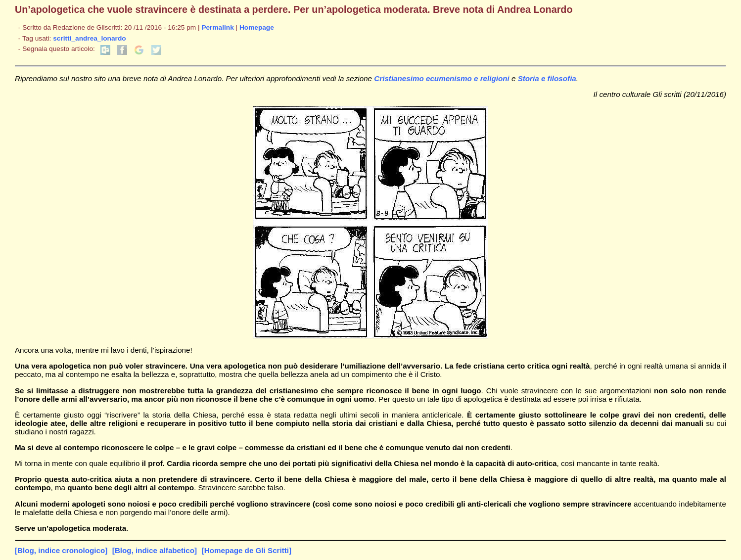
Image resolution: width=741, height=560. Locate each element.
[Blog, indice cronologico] (61, 550)
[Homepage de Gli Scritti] (247, 550)
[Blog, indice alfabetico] (155, 550)
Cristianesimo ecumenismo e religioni (441, 78)
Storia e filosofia (547, 78)
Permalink (217, 27)
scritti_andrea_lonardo (89, 38)
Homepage (257, 27)
